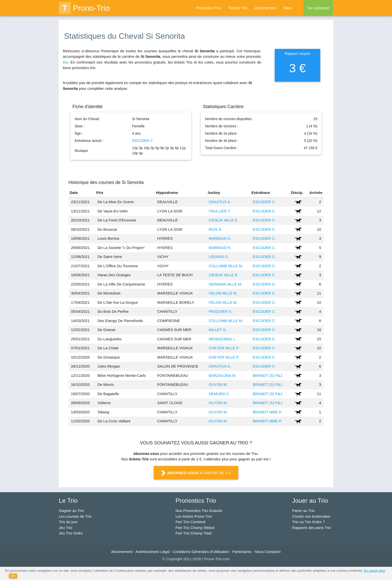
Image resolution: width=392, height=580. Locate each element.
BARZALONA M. (223, 375)
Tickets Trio (238, 8)
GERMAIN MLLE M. (225, 284)
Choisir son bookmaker (311, 516)
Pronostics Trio (208, 8)
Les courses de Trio (75, 516)
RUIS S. (215, 229)
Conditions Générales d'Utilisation (201, 552)
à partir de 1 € (196, 473)
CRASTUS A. (220, 202)
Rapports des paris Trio (312, 528)
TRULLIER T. (220, 211)
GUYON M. (218, 384)
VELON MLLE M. (223, 293)
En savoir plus (375, 571)
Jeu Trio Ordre (71, 533)
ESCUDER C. (143, 141)
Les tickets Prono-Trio (194, 516)
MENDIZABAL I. (222, 339)
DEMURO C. (219, 394)
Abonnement (265, 8)
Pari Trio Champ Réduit (195, 528)
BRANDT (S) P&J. (268, 375)
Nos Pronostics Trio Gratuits (199, 511)
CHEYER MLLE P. (224, 348)
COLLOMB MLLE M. (226, 266)
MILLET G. (218, 330)
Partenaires (242, 552)
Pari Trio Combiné (190, 522)
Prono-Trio (84, 8)
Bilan (288, 8)
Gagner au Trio (71, 511)
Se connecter (318, 8)
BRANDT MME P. (267, 412)
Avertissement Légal (152, 552)
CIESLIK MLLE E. (224, 220)
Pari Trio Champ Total (193, 533)
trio (65, 62)
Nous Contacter (268, 552)
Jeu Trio (65, 528)
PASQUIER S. (221, 311)
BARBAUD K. (220, 238)
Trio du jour (68, 522)
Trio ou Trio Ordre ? (308, 522)
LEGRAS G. (219, 257)
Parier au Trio (303, 511)
